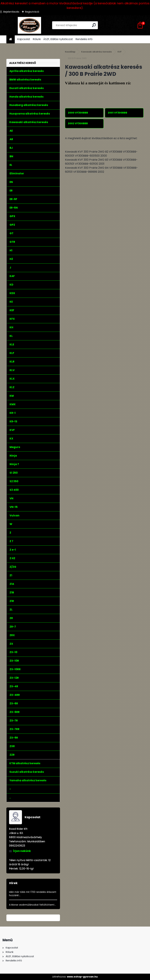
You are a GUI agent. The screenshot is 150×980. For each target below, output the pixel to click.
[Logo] (29, 25)
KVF (120, 52)
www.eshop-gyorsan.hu (82, 977)
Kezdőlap (70, 52)
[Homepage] (11, 39)
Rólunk (37, 39)
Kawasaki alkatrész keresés (97, 52)
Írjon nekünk (22, 851)
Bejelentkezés (11, 12)
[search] (94, 25)
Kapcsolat (24, 39)
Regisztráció (32, 12)
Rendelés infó (84, 39)
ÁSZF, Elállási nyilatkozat (58, 39)
